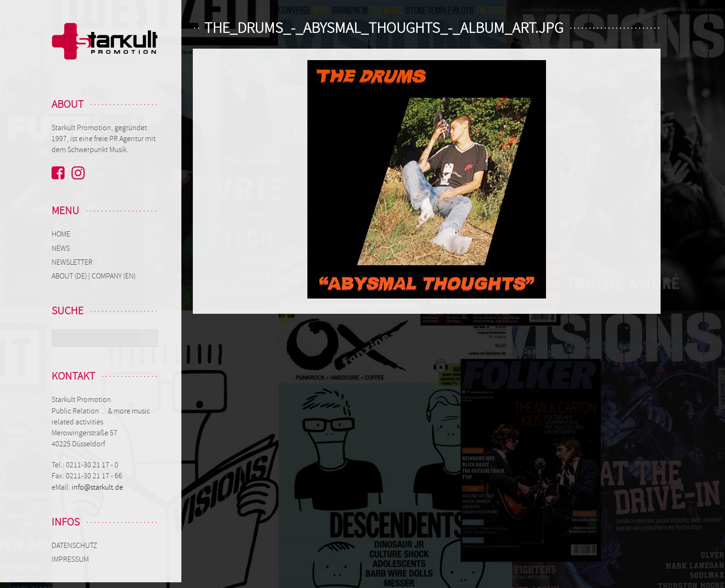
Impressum (70, 559)
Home (61, 234)
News (61, 248)
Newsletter (72, 262)
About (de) (70, 276)
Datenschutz (74, 546)
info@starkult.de (97, 487)
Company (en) (114, 276)
